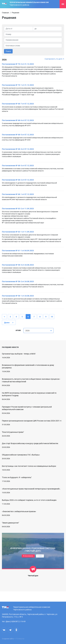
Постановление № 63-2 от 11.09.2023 (18, 209)
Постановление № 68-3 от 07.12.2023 (18, 166)
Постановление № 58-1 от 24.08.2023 (18, 296)
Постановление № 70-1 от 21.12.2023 (18, 85)
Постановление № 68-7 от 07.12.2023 (18, 104)
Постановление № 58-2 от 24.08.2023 (18, 281)
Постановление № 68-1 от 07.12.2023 (18, 194)
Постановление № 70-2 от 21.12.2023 (18, 64)
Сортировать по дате (54, 59)
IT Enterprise (20, 639)
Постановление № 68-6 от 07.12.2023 (18, 120)
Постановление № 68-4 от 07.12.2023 (18, 149)
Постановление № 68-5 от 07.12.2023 (18, 135)
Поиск (8, 51)
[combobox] (38, 331)
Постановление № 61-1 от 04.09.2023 (18, 251)
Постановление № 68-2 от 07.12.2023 (18, 180)
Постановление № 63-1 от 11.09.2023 (18, 232)
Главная (5, 13)
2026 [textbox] (27, 331)
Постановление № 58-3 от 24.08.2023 (18, 265)
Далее (7, 323)
